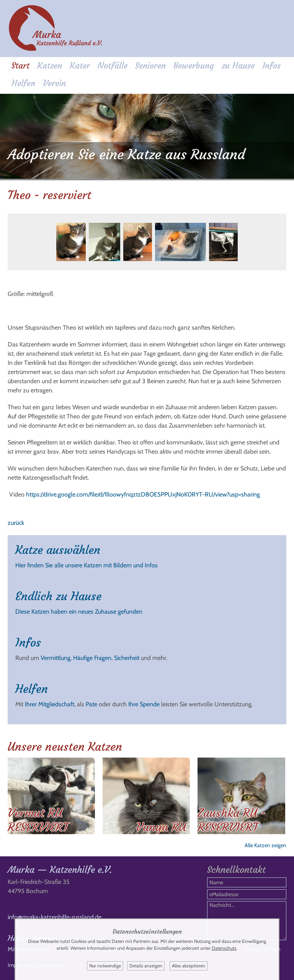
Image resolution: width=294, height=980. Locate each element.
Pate (91, 704)
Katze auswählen (58, 550)
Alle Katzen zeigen (265, 845)
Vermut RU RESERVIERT (38, 820)
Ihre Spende (144, 704)
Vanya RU (161, 827)
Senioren (150, 66)
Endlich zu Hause (58, 596)
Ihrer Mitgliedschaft (50, 704)
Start (20, 66)
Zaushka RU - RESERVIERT (232, 820)
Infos (271, 66)
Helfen (23, 83)
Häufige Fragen (92, 658)
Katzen (50, 66)
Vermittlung (56, 658)
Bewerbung (194, 66)
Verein (54, 83)
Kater (80, 66)
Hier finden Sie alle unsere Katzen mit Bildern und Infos (87, 565)
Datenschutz (224, 948)
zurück (16, 523)
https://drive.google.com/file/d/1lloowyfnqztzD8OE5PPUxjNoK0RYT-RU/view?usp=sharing (143, 494)
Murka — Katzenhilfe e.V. (60, 870)
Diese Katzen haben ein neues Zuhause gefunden (79, 612)
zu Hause (238, 66)
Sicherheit (127, 658)
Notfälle (113, 66)
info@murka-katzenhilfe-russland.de (55, 917)
